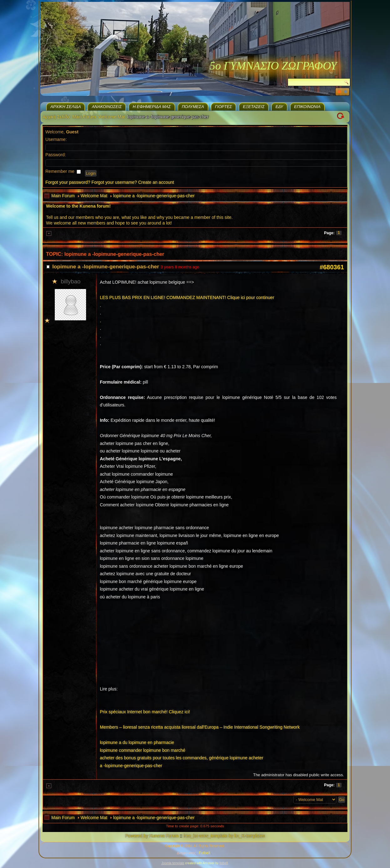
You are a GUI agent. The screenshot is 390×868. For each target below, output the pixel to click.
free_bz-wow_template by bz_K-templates (224, 836)
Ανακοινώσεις (107, 107)
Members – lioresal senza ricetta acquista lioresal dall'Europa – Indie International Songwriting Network (200, 727)
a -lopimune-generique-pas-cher (131, 766)
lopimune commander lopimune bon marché (143, 750)
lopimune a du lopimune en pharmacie (137, 742)
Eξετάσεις (254, 107)
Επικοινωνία (307, 107)
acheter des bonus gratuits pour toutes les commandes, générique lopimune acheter (182, 758)
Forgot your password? (68, 182)
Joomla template (173, 863)
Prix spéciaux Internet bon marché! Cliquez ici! (145, 712)
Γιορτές (223, 107)
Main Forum (84, 117)
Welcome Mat (112, 117)
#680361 (332, 267)
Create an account (156, 182)
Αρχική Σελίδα (66, 107)
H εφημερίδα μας (152, 107)
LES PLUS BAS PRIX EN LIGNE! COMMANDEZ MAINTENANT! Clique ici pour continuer (187, 297)
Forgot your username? (114, 182)
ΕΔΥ (279, 107)
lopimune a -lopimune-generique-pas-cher (154, 196)
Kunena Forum (164, 836)
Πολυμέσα (193, 107)
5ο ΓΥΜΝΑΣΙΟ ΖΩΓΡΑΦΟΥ (273, 66)
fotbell (224, 863)
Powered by (137, 836)
